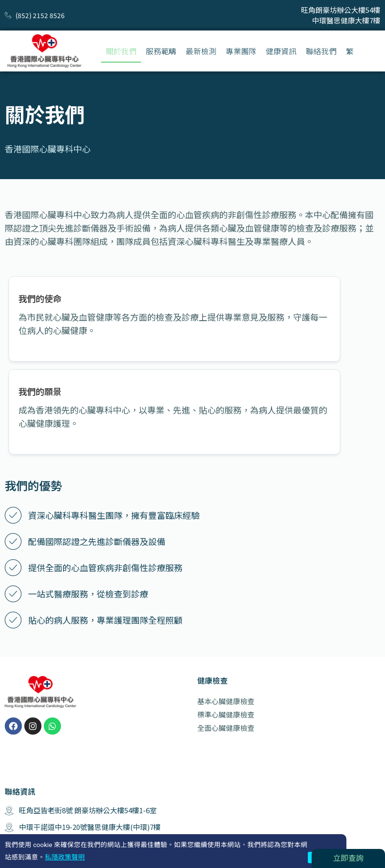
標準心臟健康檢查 (226, 645)
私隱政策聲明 (65, 857)
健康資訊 (281, 51)
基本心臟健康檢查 (226, 631)
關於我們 (121, 51)
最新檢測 (201, 51)
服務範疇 (161, 51)
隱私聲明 (368, 846)
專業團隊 (241, 51)
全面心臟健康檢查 (226, 658)
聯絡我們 (321, 51)
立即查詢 (348, 858)
